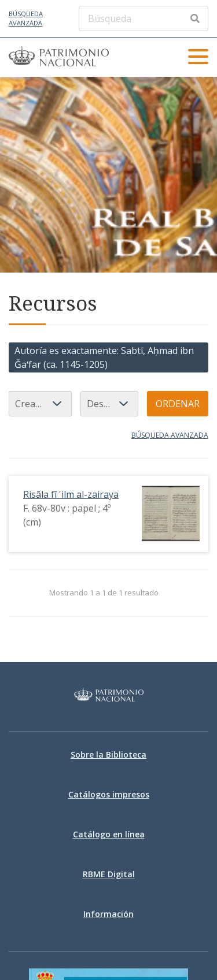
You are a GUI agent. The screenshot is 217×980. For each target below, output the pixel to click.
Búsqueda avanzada (26, 18)
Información (108, 914)
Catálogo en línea (109, 834)
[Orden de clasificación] (109, 404)
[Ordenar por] (40, 404)
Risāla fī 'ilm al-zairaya (71, 494)
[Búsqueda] (144, 18)
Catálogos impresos (109, 794)
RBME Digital (109, 874)
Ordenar (178, 404)
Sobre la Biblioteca (108, 754)
